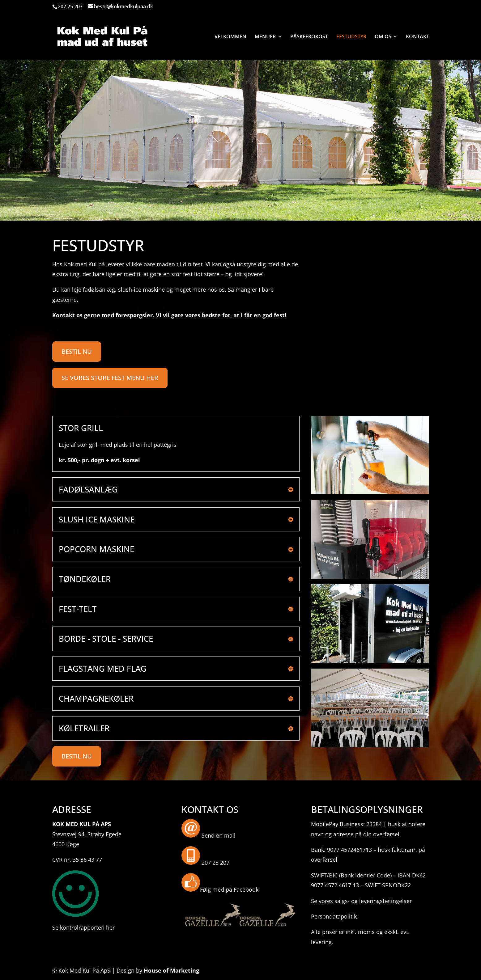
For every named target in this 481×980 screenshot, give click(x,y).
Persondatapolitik (334, 916)
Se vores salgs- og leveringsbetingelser (361, 901)
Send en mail (219, 835)
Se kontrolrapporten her (83, 927)
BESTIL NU (77, 351)
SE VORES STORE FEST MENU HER (110, 378)
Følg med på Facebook (229, 889)
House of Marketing (171, 970)
